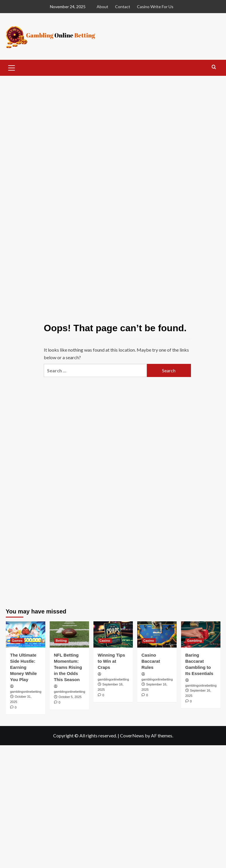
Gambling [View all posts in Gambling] (195, 641)
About (102, 7)
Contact (123, 7)
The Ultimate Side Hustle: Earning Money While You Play (24, 667)
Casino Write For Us (155, 7)
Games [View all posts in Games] (17, 641)
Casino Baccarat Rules (151, 661)
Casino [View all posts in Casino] (105, 641)
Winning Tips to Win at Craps (112, 661)
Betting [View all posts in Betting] (61, 641)
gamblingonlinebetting (26, 692)
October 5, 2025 (70, 697)
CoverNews (132, 735)
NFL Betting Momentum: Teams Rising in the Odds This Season (68, 667)
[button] (12, 67)
